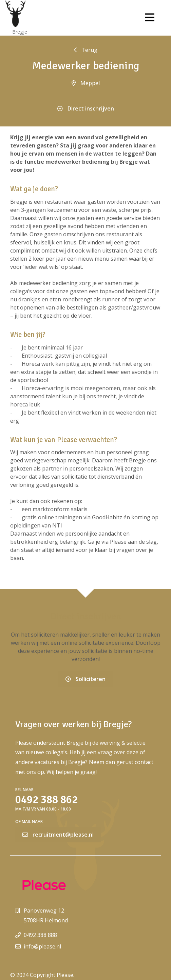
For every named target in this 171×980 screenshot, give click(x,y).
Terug (86, 50)
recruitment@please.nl (58, 835)
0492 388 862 (46, 800)
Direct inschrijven (86, 108)
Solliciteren (85, 679)
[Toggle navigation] (150, 18)
